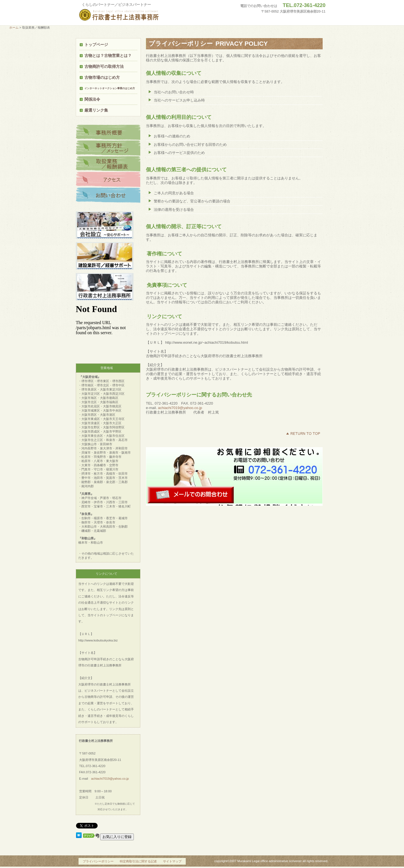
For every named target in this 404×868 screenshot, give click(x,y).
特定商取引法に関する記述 (138, 861)
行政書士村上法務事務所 (130, 15)
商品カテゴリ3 (108, 164)
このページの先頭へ (303, 433)
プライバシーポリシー (98, 861)
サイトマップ (172, 861)
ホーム (14, 27)
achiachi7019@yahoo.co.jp (180, 408)
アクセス (108, 180)
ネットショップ (108, 195)
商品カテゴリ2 (108, 148)
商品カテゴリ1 (108, 133)
